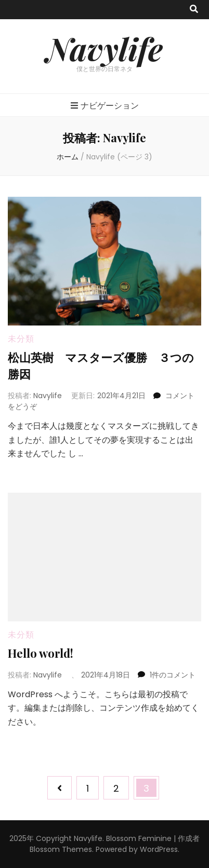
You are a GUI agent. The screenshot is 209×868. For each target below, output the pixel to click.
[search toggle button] (194, 10)
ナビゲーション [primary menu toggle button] (105, 106)
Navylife (104, 48)
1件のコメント (173, 675)
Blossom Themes (61, 849)
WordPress (159, 849)
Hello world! (41, 653)
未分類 (21, 339)
